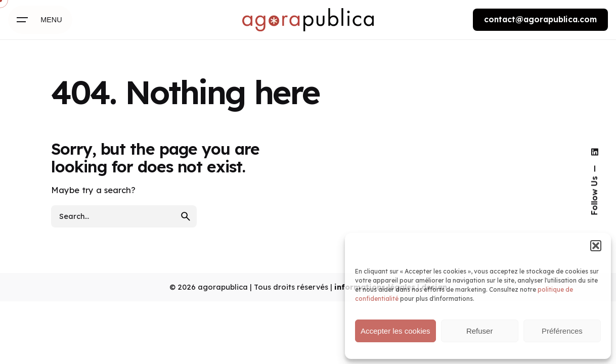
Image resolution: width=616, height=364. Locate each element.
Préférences (562, 331)
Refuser (480, 331)
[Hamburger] (40, 20)
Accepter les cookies (395, 331)
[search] (186, 216)
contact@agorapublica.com (540, 19)
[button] (596, 246)
